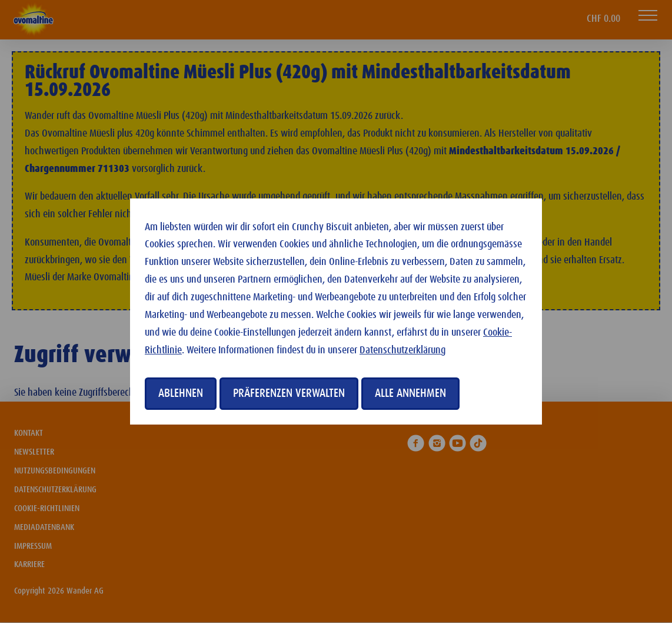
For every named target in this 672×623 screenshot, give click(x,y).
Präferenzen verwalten (289, 393)
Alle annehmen (410, 393)
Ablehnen (181, 393)
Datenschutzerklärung (402, 350)
